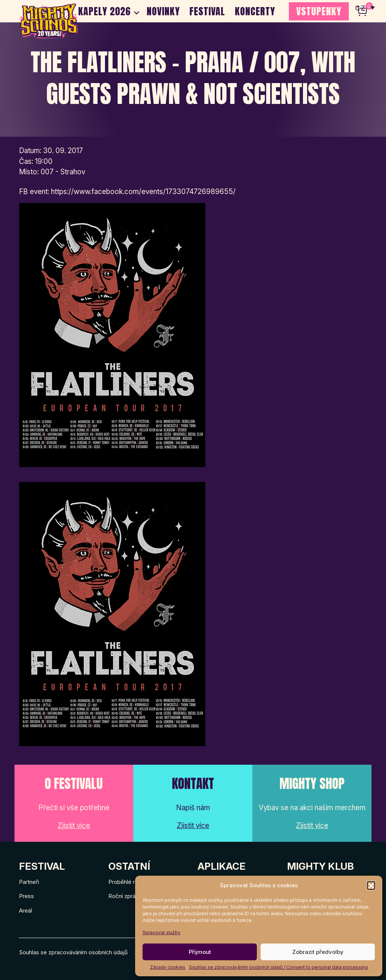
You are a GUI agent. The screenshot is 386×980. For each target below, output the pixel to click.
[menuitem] (365, 7)
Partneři (29, 882)
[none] (365, 7)
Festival (207, 11)
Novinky (163, 11)
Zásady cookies (168, 967)
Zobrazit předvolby (318, 952)
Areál (25, 911)
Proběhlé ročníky (130, 882)
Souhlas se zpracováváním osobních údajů (73, 952)
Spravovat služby (162, 933)
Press (26, 896)
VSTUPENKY (319, 11)
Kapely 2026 (104, 11)
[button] (371, 885)
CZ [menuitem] (360, 8)
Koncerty (255, 11)
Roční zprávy (125, 896)
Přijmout (200, 952)
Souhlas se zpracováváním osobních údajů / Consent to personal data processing (278, 967)
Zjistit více (74, 826)
